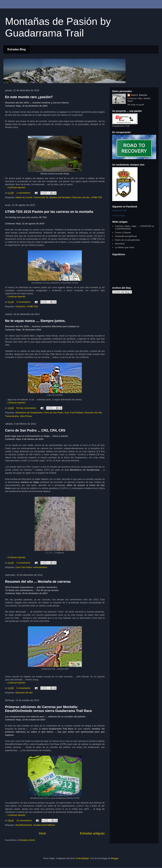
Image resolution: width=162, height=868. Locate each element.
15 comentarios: (24, 820)
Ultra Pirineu (26, 416)
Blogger (115, 858)
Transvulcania (12, 416)
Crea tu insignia (119, 216)
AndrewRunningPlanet (126, 236)
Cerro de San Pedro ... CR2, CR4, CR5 (35, 430)
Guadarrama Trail (119, 210)
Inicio (42, 833)
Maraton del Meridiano (60, 197)
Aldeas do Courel (24, 197)
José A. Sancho (139, 95)
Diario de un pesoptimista (127, 240)
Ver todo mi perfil (136, 105)
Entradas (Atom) (27, 840)
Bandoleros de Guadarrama (29, 413)
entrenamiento (40, 567)
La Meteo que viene (125, 247)
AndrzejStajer (82, 858)
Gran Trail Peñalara (74, 413)
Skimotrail (120, 244)
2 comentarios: (24, 193)
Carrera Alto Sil (41, 197)
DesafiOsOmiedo (24, 825)
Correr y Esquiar (123, 232)
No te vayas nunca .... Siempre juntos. (35, 321)
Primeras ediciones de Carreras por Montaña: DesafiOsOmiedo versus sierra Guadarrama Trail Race (49, 709)
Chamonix (20, 306)
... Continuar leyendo (15, 187)
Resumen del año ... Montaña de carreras (38, 582)
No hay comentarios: (27, 408)
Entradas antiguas (92, 833)
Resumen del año (81, 197)
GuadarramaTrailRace (44, 825)
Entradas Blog (17, 49)
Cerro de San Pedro (53, 413)
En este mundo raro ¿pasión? (29, 97)
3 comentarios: (24, 302)
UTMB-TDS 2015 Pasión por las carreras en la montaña (49, 212)
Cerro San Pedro (24, 567)
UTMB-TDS (96, 197)
